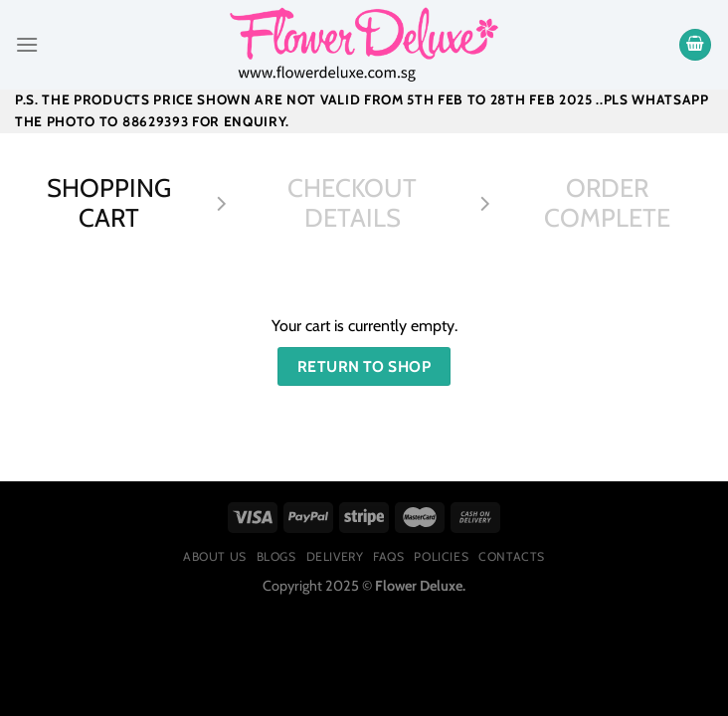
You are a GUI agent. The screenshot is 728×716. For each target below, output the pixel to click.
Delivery (335, 556)
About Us (215, 556)
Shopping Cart (109, 203)
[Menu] (27, 44)
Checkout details (352, 203)
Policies (441, 556)
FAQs (388, 556)
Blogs (276, 556)
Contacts (512, 556)
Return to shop (364, 366)
